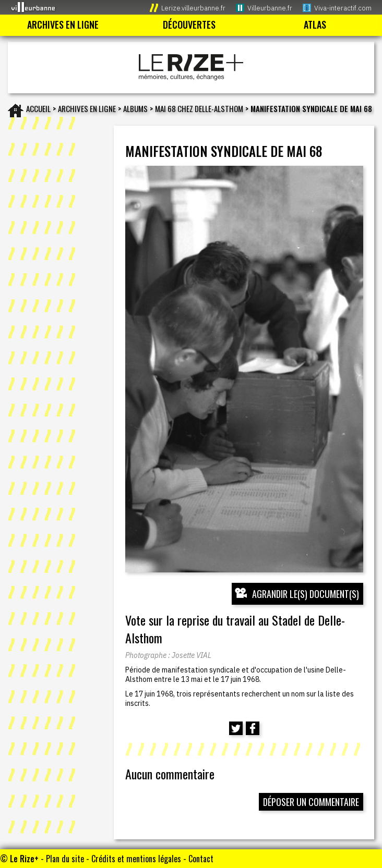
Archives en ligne (87, 108)
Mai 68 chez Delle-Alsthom (199, 108)
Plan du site (65, 859)
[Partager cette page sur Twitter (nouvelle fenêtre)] (236, 728)
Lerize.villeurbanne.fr (193, 8)
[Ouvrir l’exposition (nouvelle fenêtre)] (244, 369)
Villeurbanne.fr (270, 8)
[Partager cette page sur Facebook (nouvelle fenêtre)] (253, 728)
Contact (201, 859)
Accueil (38, 108)
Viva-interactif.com (343, 8)
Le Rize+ (24, 859)
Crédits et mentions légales (136, 859)
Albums (135, 108)
